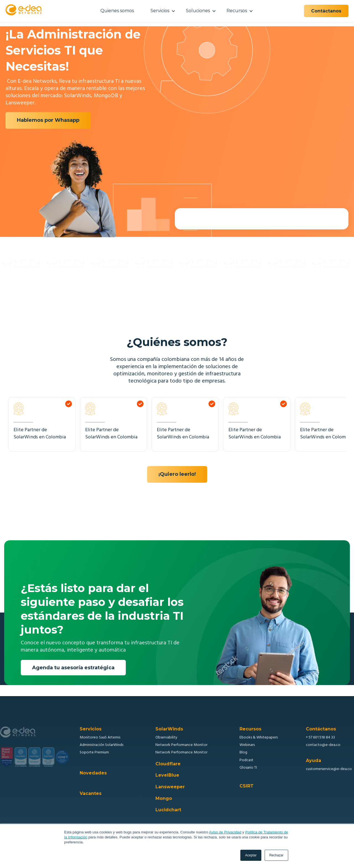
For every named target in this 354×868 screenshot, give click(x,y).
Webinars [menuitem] (247, 745)
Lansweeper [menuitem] (170, 787)
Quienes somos (117, 11)
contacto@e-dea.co (323, 745)
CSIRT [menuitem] (247, 786)
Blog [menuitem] (243, 752)
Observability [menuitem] (166, 737)
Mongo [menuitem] (164, 799)
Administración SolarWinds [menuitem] (101, 745)
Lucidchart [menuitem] (168, 810)
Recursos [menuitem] (250, 729)
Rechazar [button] (276, 855)
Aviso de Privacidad (225, 832)
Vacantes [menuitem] (91, 794)
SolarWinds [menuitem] (169, 729)
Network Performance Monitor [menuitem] (181, 745)
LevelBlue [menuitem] (167, 775)
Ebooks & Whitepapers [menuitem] (259, 737)
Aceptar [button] (251, 855)
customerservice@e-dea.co (329, 769)
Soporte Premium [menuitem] (94, 752)
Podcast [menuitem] (246, 760)
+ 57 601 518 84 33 (320, 737)
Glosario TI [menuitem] (248, 768)
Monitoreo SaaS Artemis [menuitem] (100, 737)
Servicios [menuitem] (91, 729)
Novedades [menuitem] (93, 773)
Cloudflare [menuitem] (168, 764)
